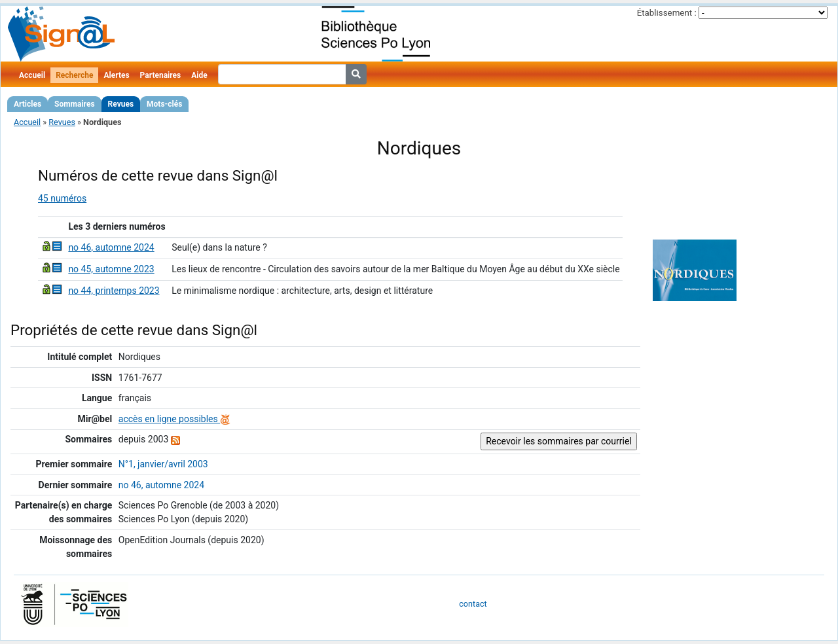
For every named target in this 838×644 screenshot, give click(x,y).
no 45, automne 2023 (111, 269)
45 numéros (62, 198)
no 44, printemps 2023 (114, 291)
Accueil (32, 75)
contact (473, 604)
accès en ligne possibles (174, 419)
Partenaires (161, 75)
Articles (27, 104)
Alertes (116, 75)
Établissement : (667, 13)
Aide (199, 75)
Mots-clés (164, 104)
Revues (121, 104)
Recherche (74, 75)
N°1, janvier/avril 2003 (163, 464)
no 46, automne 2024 (111, 247)
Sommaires (74, 104)
